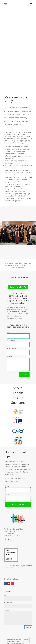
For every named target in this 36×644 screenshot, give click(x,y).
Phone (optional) (11, 349)
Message (6, 610)
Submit (24, 374)
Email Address (11, 340)
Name (8, 332)
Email (7, 495)
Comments (10, 357)
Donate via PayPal (18, 287)
